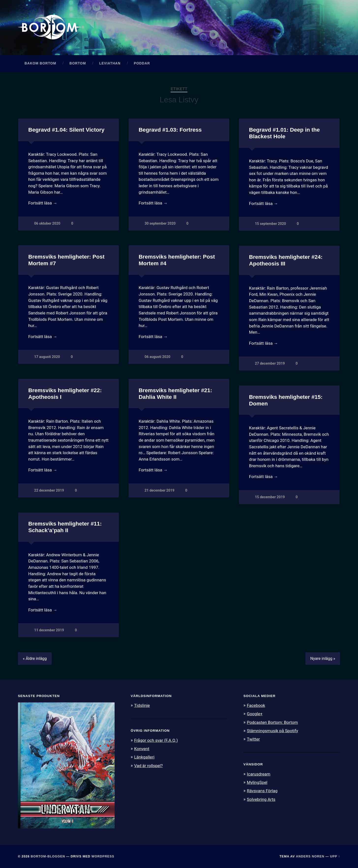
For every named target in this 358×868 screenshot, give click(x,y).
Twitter (253, 739)
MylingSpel (257, 782)
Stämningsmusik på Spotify (272, 731)
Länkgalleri (144, 757)
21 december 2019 (159, 490)
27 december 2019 (270, 364)
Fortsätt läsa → (43, 203)
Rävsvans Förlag (262, 791)
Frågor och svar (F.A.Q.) (156, 740)
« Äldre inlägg (35, 659)
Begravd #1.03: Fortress (170, 130)
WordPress (103, 856)
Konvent (142, 749)
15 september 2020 (270, 224)
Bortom (78, 63)
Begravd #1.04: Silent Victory (66, 130)
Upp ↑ (335, 856)
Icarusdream (259, 774)
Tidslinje (142, 705)
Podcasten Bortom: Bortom (272, 722)
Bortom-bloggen (48, 856)
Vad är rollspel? (148, 766)
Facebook (256, 705)
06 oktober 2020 (47, 224)
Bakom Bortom (40, 63)
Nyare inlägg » (323, 659)
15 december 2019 (270, 497)
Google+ (255, 714)
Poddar (142, 63)
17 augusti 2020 (47, 357)
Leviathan (110, 63)
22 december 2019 (49, 490)
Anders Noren (310, 856)
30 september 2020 (160, 224)
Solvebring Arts (261, 799)
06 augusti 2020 (157, 357)
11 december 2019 (49, 630)
